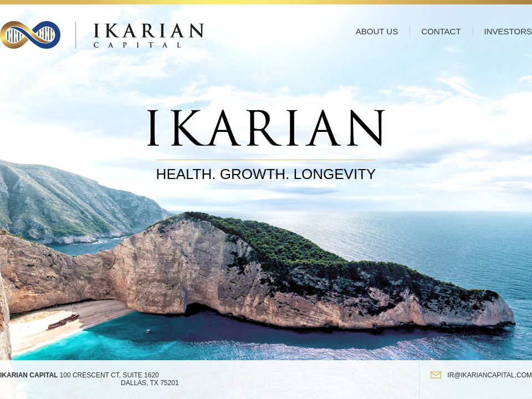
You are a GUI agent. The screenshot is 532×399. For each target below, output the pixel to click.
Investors (508, 31)
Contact (441, 31)
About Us (377, 31)
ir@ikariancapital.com (490, 375)
